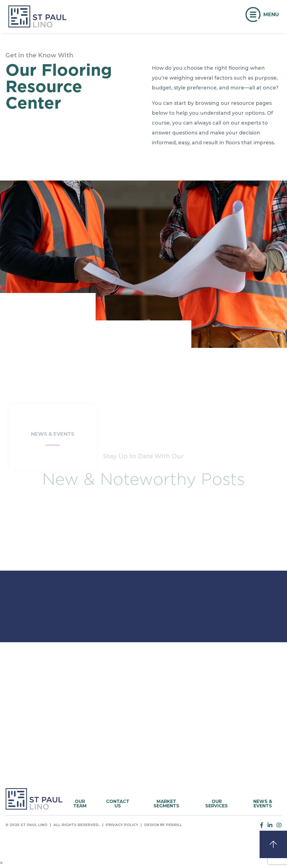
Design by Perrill (163, 825)
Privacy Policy (122, 825)
